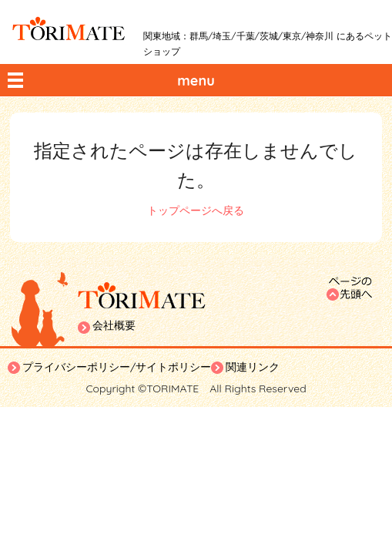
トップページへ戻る (196, 210)
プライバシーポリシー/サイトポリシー (117, 367)
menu (196, 81)
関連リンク (253, 367)
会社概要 (114, 325)
